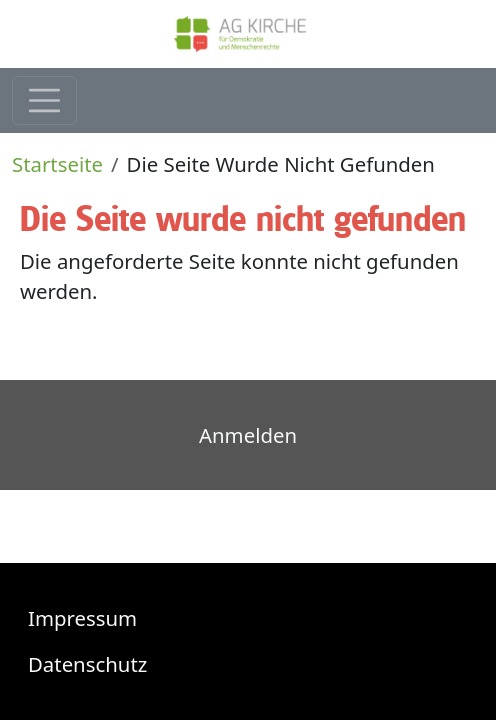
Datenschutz (87, 664)
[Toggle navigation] (44, 100)
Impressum (82, 618)
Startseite (57, 164)
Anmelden (248, 435)
